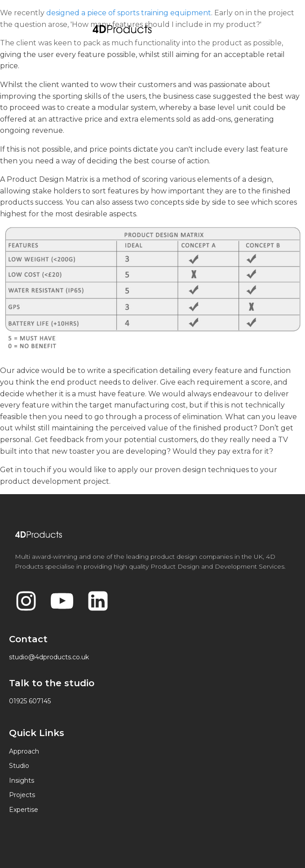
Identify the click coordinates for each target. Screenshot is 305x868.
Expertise (24, 810)
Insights (22, 780)
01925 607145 (30, 701)
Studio (19, 766)
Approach (24, 751)
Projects (22, 795)
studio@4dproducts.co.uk (49, 657)
